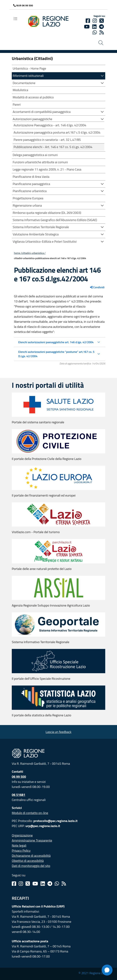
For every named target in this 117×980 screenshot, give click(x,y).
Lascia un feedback (58, 732)
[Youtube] (87, 27)
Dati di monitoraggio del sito (31, 866)
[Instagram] (95, 21)
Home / (18, 253)
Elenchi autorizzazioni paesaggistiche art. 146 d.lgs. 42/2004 (56, 342)
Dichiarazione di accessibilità (31, 856)
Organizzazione (22, 835)
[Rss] (64, 884)
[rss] (102, 32)
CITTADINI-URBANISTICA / (34, 253)
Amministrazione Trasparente (32, 840)
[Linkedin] (94, 27)
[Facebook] (88, 21)
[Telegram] (50, 884)
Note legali (19, 845)
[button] (102, 75)
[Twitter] (102, 21)
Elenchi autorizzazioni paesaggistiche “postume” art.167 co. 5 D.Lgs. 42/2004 (56, 354)
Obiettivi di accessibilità (28, 861)
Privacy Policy (21, 851)
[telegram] (101, 27)
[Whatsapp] (95, 32)
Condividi (97, 287)
